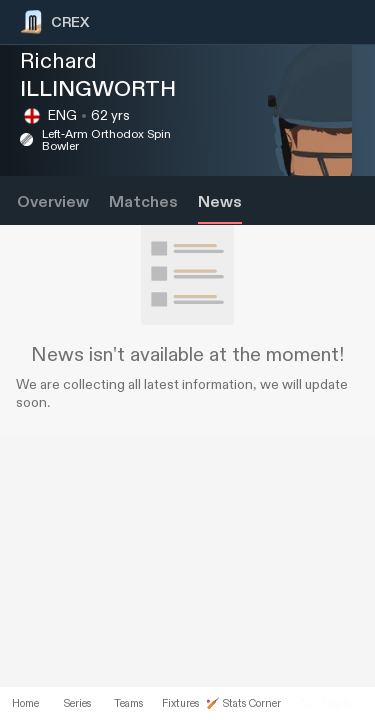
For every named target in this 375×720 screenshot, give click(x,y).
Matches (143, 202)
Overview (53, 202)
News (220, 202)
